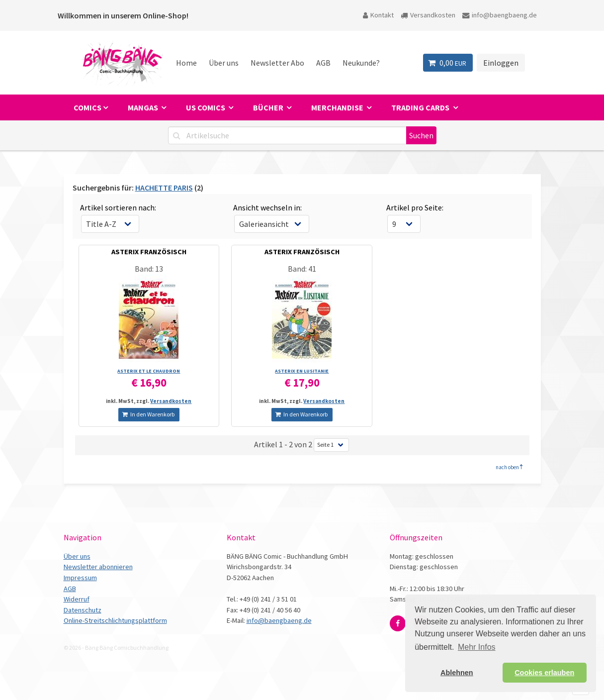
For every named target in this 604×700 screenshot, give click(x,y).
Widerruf (77, 599)
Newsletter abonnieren (98, 567)
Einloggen (501, 63)
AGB (323, 63)
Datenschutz (83, 610)
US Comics (206, 107)
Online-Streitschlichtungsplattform (115, 620)
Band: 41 (302, 269)
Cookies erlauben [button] (544, 673)
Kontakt (378, 15)
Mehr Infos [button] (477, 647)
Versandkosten (428, 15)
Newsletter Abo (277, 63)
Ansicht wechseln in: (267, 207)
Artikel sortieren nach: (118, 207)
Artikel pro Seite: (415, 207)
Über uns (224, 63)
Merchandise (338, 107)
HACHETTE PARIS (164, 188)
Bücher (269, 107)
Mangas (144, 107)
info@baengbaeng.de (500, 15)
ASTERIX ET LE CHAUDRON (149, 371)
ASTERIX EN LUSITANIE (302, 371)
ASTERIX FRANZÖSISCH (149, 252)
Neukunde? (361, 63)
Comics (87, 107)
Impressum (80, 578)
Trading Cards (421, 107)
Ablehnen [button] (457, 673)
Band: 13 (149, 269)
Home (186, 63)
